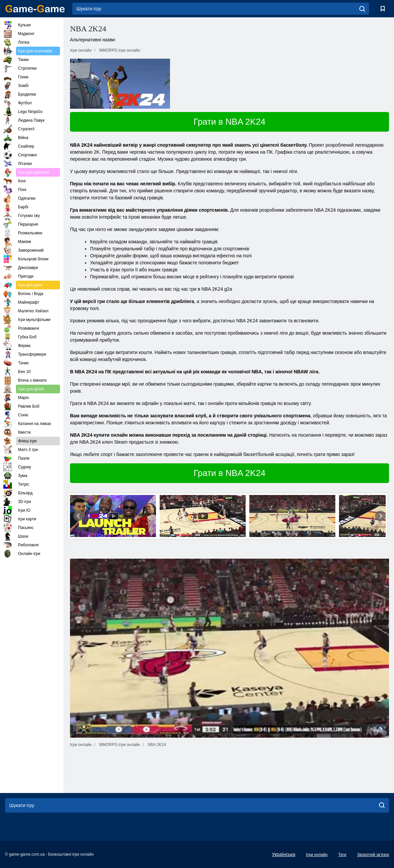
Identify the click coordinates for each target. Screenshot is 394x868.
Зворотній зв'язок (373, 855)
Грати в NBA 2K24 (230, 122)
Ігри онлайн (317, 855)
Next (380, 516)
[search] (362, 9)
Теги (342, 855)
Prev (79, 516)
